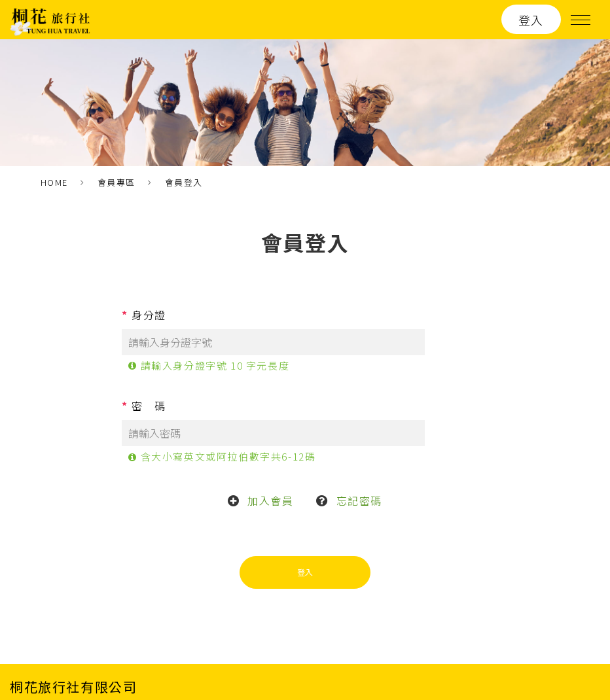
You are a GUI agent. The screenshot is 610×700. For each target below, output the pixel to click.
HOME (54, 182)
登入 (531, 20)
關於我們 (365, 628)
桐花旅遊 (247, 628)
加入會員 (270, 446)
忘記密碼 (359, 446)
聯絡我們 (424, 628)
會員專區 (117, 182)
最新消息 (306, 628)
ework (585, 664)
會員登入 (184, 182)
